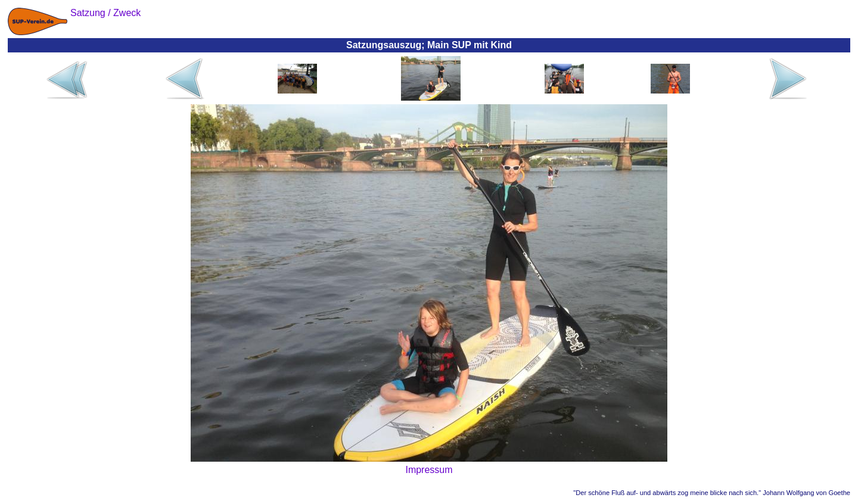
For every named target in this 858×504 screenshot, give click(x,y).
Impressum (429, 470)
